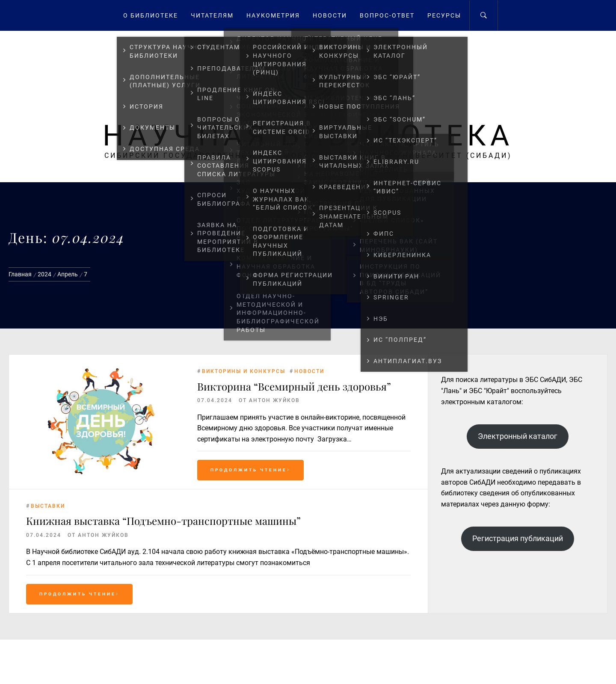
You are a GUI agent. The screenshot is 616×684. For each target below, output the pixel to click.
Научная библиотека (308, 136)
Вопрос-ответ (387, 15)
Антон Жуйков (274, 400)
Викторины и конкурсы (244, 371)
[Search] (484, 15)
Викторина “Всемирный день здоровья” (294, 386)
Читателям (212, 15)
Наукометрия (273, 15)
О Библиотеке (151, 15)
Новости (330, 15)
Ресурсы (444, 15)
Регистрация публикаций (518, 538)
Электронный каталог (518, 436)
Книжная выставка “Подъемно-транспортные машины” (163, 521)
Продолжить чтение (250, 470)
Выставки (48, 506)
